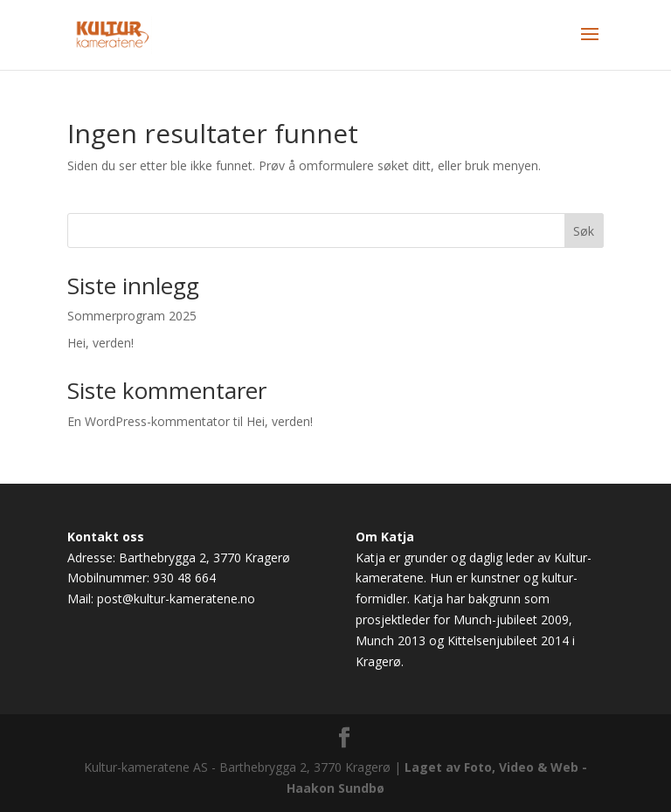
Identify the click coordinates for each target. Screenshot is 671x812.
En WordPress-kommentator (149, 421)
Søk (584, 231)
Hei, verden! (100, 343)
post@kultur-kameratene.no (176, 599)
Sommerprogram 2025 (132, 316)
